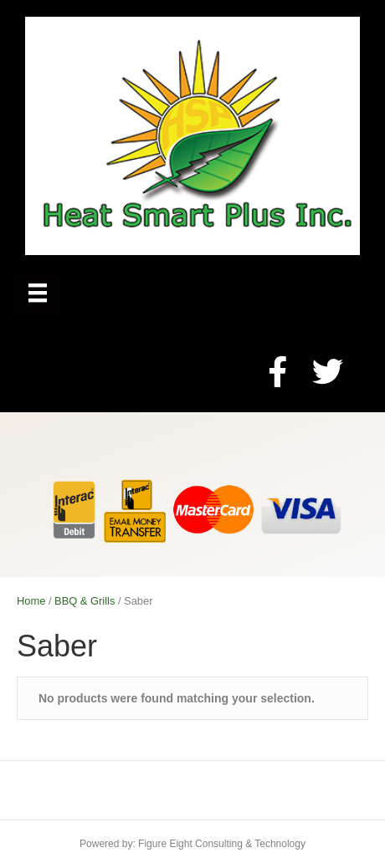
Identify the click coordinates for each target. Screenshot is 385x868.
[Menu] (38, 293)
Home (31, 601)
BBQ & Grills (85, 601)
